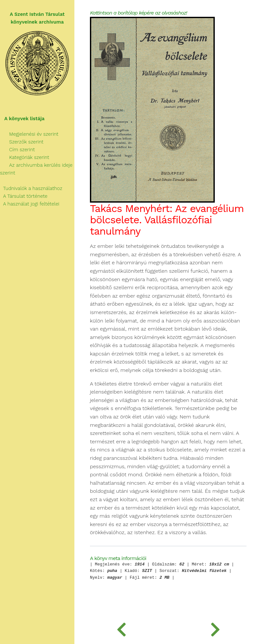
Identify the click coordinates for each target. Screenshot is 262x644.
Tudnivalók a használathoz (31, 188)
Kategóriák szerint (25, 157)
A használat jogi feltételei (30, 204)
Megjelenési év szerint (29, 134)
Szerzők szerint (22, 142)
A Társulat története (24, 196)
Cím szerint (17, 150)
